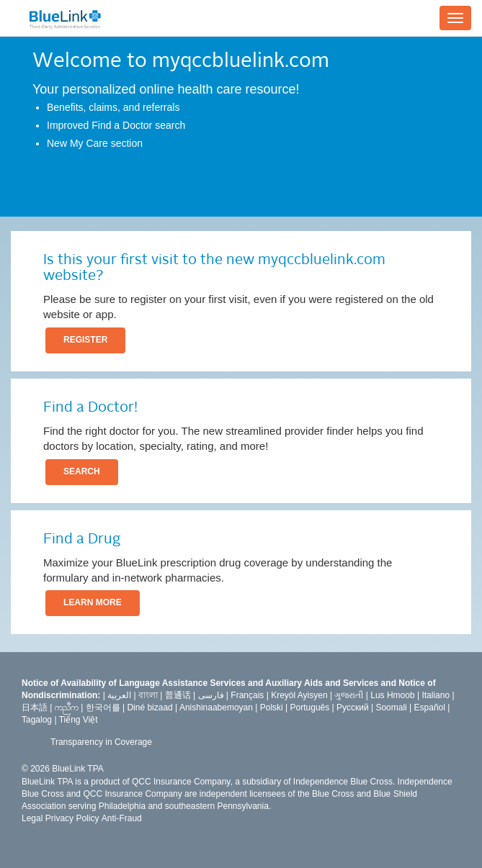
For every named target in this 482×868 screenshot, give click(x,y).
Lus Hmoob (392, 695)
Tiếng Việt (79, 720)
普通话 (178, 695)
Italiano (436, 695)
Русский (353, 707)
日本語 (35, 707)
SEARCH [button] (82, 471)
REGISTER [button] (85, 340)
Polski (272, 707)
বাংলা (148, 695)
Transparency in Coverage (101, 742)
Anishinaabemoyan (216, 707)
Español (430, 707)
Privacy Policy (72, 818)
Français (247, 695)
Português (310, 707)
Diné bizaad (149, 707)
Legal (32, 818)
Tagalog (37, 720)
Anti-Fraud (122, 818)
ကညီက (67, 707)
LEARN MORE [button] (93, 602)
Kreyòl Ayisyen (299, 695)
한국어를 (103, 707)
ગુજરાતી (349, 695)
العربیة (119, 695)
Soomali (391, 707)
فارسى (211, 695)
